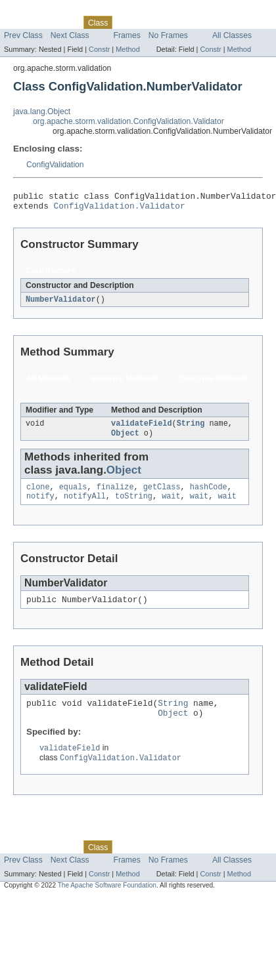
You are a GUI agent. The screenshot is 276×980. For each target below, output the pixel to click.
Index (225, 22)
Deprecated (187, 22)
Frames (127, 35)
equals (73, 495)
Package (61, 22)
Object (125, 439)
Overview (21, 22)
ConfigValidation (55, 165)
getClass (162, 495)
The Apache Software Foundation (107, 902)
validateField (141, 429)
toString (134, 505)
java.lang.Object (42, 112)
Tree (150, 22)
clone (38, 495)
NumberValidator (61, 304)
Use (127, 22)
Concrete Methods (214, 383)
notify (40, 505)
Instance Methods (125, 383)
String (191, 429)
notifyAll (85, 505)
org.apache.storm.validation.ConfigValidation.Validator (128, 121)
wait (171, 505)
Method (127, 49)
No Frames (168, 35)
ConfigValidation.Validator (120, 209)
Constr (99, 49)
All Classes (232, 35)
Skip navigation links (36, 11)
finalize (115, 495)
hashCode (209, 495)
